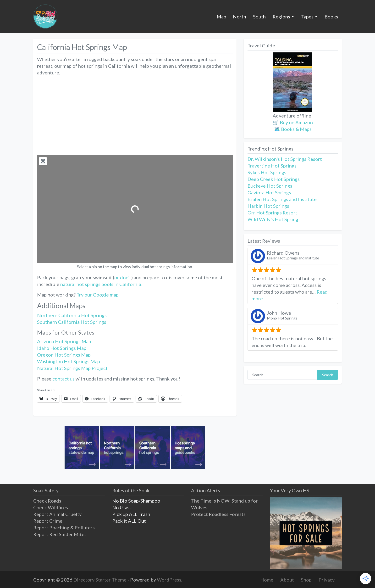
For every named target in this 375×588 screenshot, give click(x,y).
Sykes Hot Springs (267, 172)
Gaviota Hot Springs (269, 192)
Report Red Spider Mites (60, 534)
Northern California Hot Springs (72, 315)
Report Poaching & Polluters (64, 527)
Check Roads (47, 501)
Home (267, 580)
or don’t (123, 277)
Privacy (327, 580)
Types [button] (307, 17)
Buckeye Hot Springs (270, 186)
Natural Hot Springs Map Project (72, 368)
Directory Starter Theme (100, 580)
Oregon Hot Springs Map (64, 355)
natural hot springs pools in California (101, 284)
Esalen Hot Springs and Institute (282, 199)
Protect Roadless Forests (218, 514)
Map (221, 17)
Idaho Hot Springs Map (62, 348)
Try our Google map (98, 295)
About (287, 580)
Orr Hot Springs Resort (272, 213)
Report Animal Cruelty (57, 514)
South (259, 17)
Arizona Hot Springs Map (64, 341)
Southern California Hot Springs (72, 322)
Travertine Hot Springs (272, 166)
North (240, 17)
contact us (63, 379)
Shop (306, 580)
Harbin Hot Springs (268, 206)
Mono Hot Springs (282, 318)
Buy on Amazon (296, 122)
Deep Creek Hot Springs (274, 179)
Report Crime (48, 521)
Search (328, 375)
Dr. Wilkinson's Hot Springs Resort (285, 159)
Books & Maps (296, 129)
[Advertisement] (135, 113)
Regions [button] (281, 17)
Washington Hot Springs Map (69, 361)
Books (331, 17)
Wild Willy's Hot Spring (273, 219)
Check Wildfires (51, 507)
